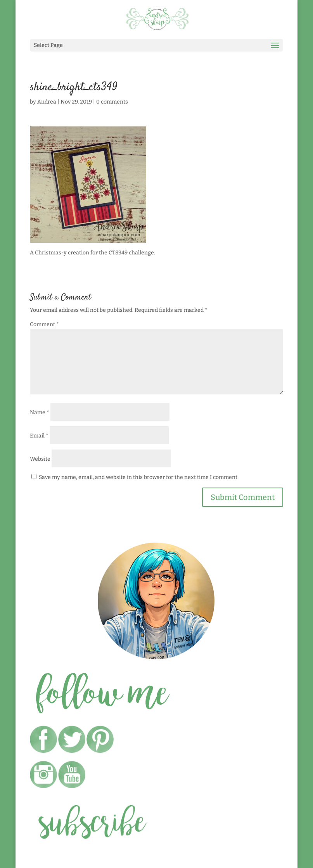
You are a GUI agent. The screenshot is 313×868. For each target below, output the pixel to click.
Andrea (47, 102)
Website (40, 459)
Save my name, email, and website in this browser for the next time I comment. (139, 477)
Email (39, 436)
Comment (44, 324)
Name (40, 412)
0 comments (112, 102)
